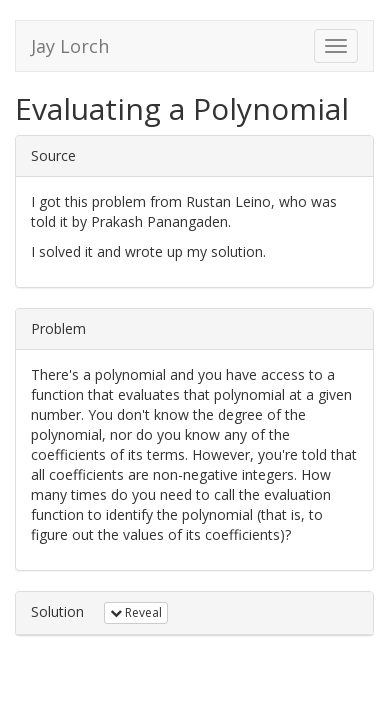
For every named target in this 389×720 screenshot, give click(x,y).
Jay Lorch (70, 46)
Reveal (136, 612)
